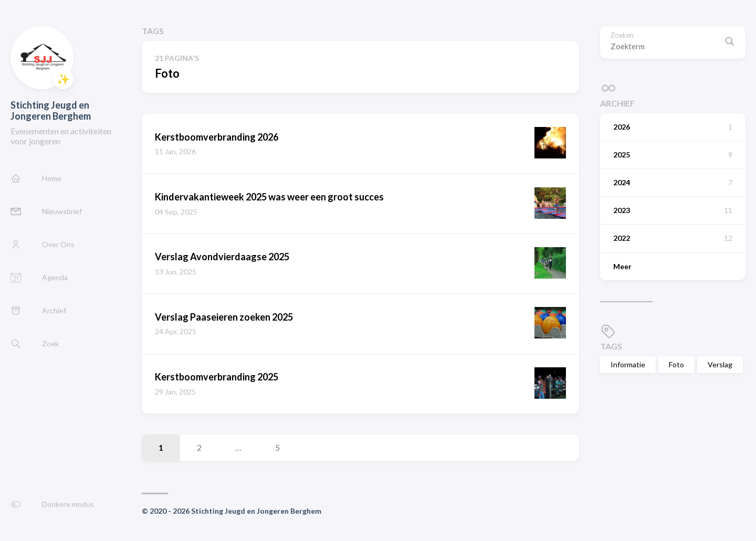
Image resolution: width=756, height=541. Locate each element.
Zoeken (622, 35)
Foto (676, 364)
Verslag (720, 364)
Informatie (628, 364)
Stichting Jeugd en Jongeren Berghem (51, 110)
